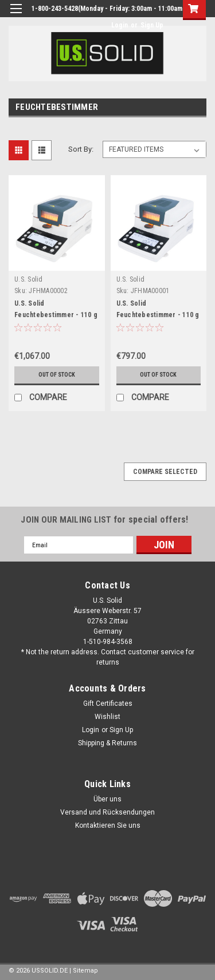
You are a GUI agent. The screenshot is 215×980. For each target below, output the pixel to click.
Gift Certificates (108, 704)
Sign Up (152, 25)
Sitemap (85, 971)
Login (120, 25)
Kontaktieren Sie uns (108, 825)
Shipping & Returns (107, 743)
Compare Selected (165, 472)
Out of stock (57, 375)
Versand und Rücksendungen (107, 812)
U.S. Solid (29, 279)
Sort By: (81, 149)
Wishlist (107, 717)
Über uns (107, 799)
